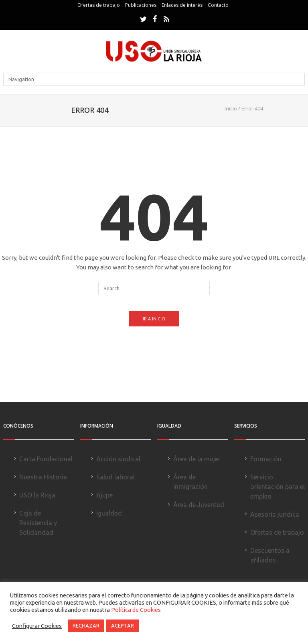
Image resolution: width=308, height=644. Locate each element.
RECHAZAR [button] (86, 626)
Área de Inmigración (190, 482)
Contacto (218, 5)
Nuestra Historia (43, 477)
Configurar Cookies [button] (37, 626)
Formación (266, 459)
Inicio (231, 108)
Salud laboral (115, 477)
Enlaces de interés (182, 5)
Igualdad (109, 513)
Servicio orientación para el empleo (278, 487)
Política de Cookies (136, 610)
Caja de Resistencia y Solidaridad (38, 523)
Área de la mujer (197, 459)
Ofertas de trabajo (99, 5)
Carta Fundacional (46, 459)
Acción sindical (118, 459)
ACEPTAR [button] (123, 626)
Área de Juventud (199, 505)
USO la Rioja (37, 495)
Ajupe (104, 495)
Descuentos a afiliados (270, 555)
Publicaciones (141, 5)
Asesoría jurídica (275, 514)
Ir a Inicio (154, 319)
